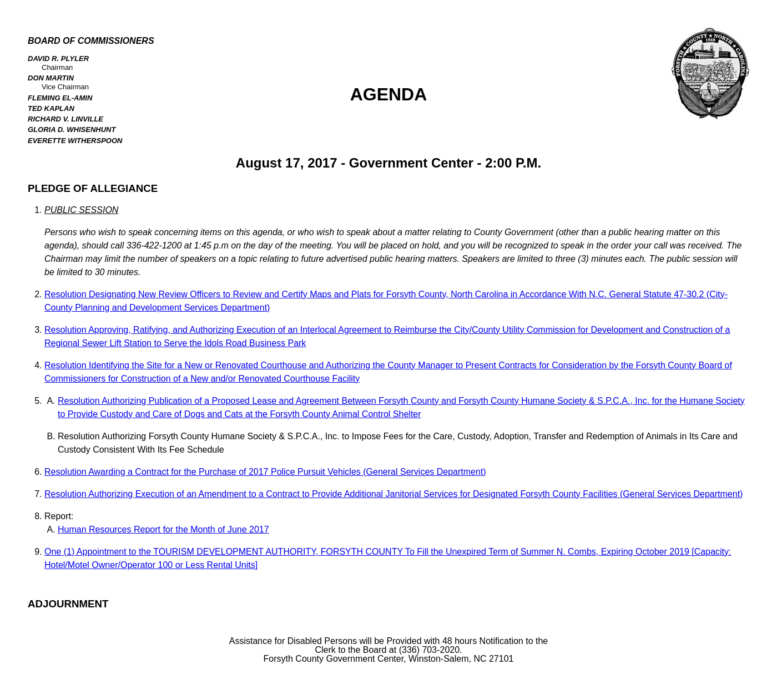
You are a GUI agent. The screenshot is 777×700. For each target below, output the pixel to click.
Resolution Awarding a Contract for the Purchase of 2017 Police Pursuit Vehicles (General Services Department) (265, 472)
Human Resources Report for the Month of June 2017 (163, 529)
